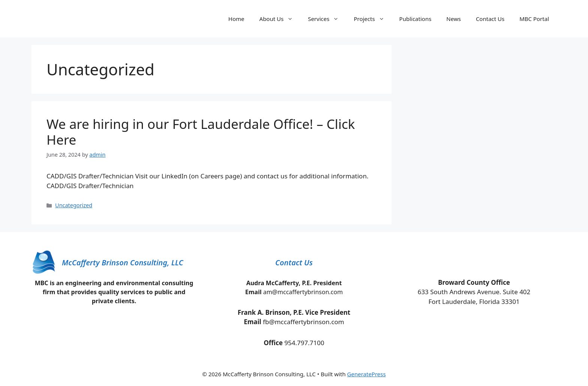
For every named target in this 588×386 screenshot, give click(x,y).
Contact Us (490, 19)
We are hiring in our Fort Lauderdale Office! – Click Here (201, 132)
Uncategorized (74, 205)
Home (236, 19)
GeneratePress (367, 374)
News (454, 19)
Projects (373, 19)
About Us (280, 19)
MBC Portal (534, 19)
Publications (415, 19)
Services (327, 19)
